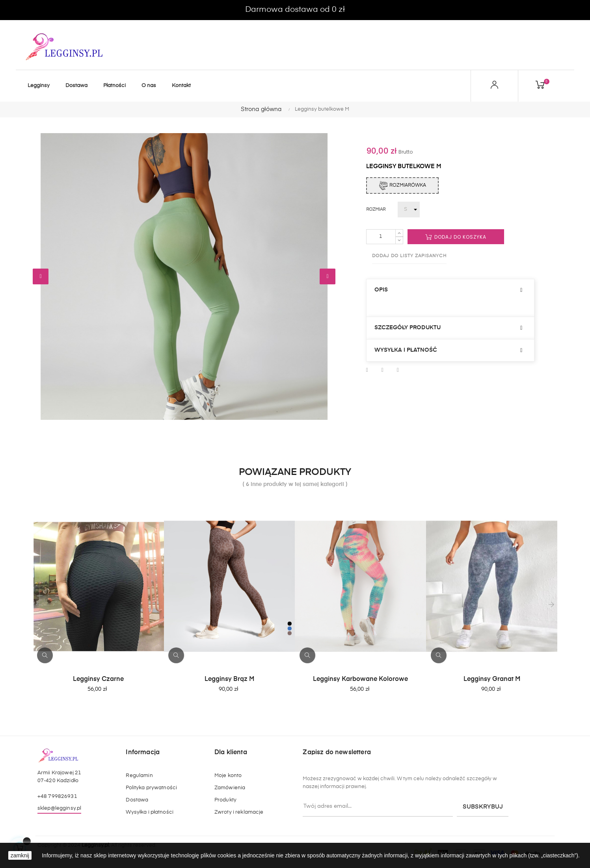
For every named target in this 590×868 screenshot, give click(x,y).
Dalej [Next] (328, 276)
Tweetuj (382, 370)
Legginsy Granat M (492, 679)
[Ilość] (381, 237)
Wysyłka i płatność (406, 350)
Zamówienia (230, 788)
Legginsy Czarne (98, 679)
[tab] (450, 290)
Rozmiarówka (402, 185)
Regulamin (139, 776)
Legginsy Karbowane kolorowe (360, 679)
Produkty (225, 800)
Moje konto (228, 776)
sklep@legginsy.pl (59, 808)
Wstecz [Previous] (41, 276)
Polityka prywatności (151, 788)
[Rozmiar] (409, 210)
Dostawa (137, 800)
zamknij (20, 855)
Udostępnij (367, 370)
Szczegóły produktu (408, 328)
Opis (381, 290)
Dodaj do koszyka (456, 237)
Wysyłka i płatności (150, 812)
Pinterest (398, 370)
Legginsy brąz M (229, 679)
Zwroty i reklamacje (239, 812)
